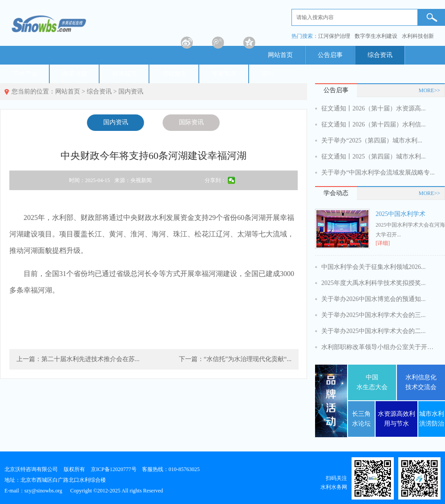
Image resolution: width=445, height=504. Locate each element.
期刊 (268, 74)
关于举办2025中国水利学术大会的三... (374, 315)
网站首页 (280, 55)
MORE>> (429, 90)
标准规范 (125, 74)
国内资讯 (131, 91)
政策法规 (75, 74)
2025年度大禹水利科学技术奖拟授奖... (374, 283)
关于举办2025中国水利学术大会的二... (374, 331)
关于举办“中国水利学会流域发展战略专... (378, 173)
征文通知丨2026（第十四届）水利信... (374, 124)
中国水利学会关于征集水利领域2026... (374, 267)
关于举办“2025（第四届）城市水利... (372, 140)
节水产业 (25, 74)
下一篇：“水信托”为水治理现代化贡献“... (235, 359)
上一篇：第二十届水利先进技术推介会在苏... (78, 359)
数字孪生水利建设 (376, 36)
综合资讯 (380, 55)
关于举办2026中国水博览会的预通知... (374, 299)
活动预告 (174, 74)
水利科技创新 (418, 36)
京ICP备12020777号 (114, 469)
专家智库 (224, 74)
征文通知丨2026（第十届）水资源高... (374, 108)
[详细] (383, 243)
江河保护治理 (334, 36)
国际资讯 (191, 122)
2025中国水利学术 (400, 214)
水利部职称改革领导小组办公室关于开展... (379, 347)
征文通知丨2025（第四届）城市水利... (374, 156)
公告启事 (330, 55)
